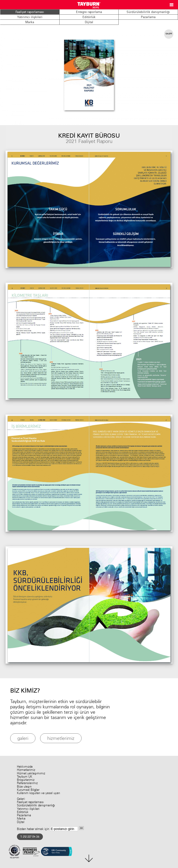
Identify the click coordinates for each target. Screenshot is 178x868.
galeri (23, 738)
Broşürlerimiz (26, 780)
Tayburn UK (25, 777)
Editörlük (89, 17)
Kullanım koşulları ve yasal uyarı (38, 793)
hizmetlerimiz (61, 738)
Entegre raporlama (89, 12)
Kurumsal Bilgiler (28, 790)
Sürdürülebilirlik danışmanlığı (148, 12)
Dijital (89, 22)
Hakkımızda (25, 767)
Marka (30, 22)
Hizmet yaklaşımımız (31, 773)
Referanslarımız (27, 783)
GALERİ (169, 34)
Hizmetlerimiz (26, 770)
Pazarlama (148, 17)
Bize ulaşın (24, 787)
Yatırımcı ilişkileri (30, 17)
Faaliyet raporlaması (30, 12)
